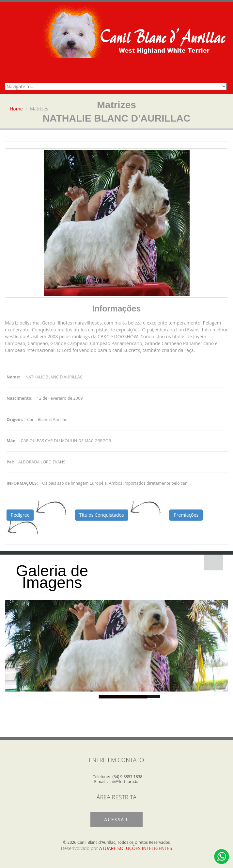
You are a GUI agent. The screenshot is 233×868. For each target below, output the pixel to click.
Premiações (186, 515)
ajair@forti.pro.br (123, 782)
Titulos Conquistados (102, 515)
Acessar (116, 819)
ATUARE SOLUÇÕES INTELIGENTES (136, 848)
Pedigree (20, 515)
